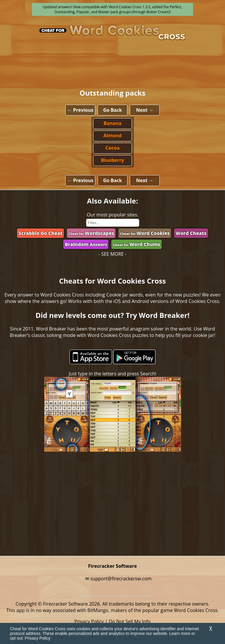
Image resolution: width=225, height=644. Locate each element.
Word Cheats (191, 233)
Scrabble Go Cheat (40, 233)
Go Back (112, 110)
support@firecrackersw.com (121, 579)
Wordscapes (91, 233)
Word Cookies (145, 233)
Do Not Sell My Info (130, 621)
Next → (145, 110)
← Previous (80, 110)
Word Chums (136, 244)
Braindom (86, 244)
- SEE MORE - (113, 254)
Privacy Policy (38, 638)
